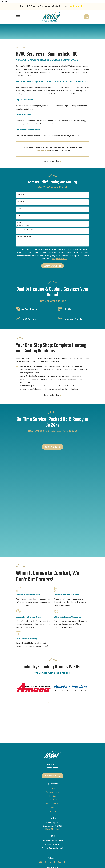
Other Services (52, 698)
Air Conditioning (52, 687)
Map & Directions (52, 724)
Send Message (52, 266)
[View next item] (55, 598)
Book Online (52, 447)
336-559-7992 (52, 663)
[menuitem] (19, 785)
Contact (52, 706)
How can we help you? (24, 237)
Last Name (20, 201)
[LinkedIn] (60, 757)
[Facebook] (45, 757)
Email (19, 215)
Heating (52, 691)
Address (19, 223)
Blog (52, 702)
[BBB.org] (64, 757)
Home (52, 683)
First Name (20, 194)
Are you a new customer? (25, 230)
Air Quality (52, 695)
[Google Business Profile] (41, 757)
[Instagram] (50, 757)
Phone (19, 208)
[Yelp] (55, 757)
